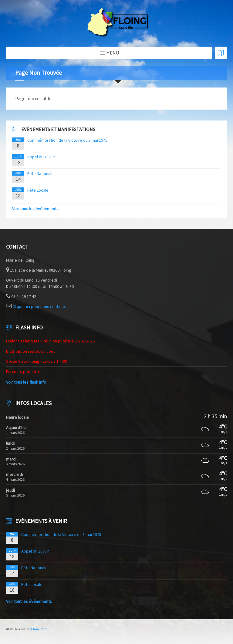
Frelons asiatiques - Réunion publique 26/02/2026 (50, 341)
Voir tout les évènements (29, 601)
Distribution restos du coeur (32, 351)
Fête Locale (38, 190)
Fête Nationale (41, 173)
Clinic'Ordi (39, 629)
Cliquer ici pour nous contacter (40, 306)
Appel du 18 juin (41, 157)
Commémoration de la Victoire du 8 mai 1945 (67, 140)
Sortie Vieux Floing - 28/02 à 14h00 (37, 361)
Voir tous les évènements (35, 209)
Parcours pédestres (24, 372)
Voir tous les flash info (26, 382)
